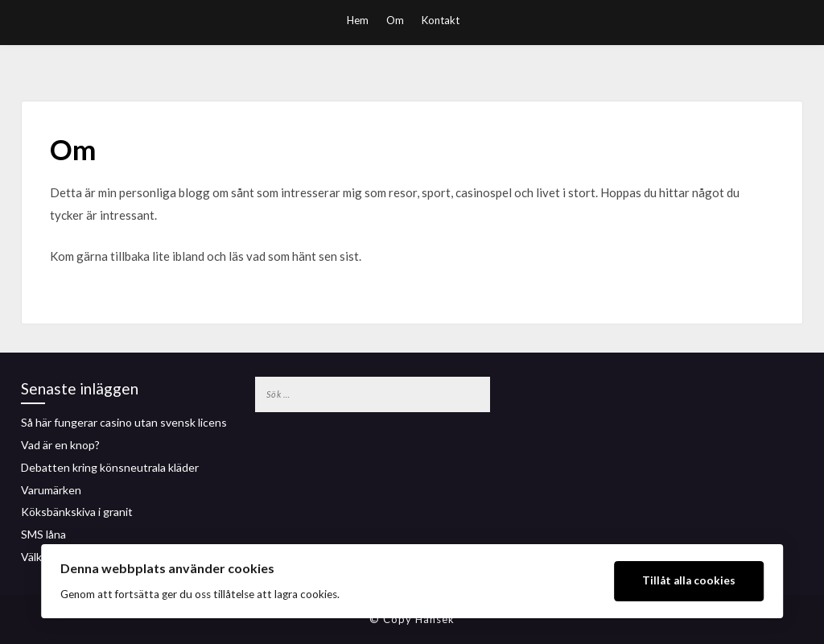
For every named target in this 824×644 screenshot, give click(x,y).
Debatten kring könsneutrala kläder (110, 467)
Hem (358, 20)
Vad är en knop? (60, 445)
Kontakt (441, 20)
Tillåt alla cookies (689, 580)
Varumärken (51, 490)
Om (395, 20)
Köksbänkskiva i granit (77, 512)
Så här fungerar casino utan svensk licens (124, 422)
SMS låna (43, 534)
